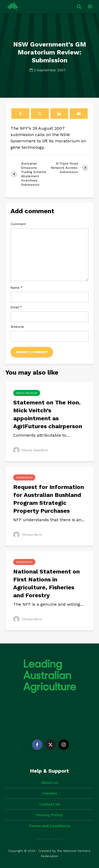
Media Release (27, 393)
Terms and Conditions (49, 826)
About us (50, 782)
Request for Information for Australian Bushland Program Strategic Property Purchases (49, 499)
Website (17, 327)
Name (16, 288)
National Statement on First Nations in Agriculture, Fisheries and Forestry (46, 583)
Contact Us (50, 804)
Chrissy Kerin (28, 535)
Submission (24, 477)
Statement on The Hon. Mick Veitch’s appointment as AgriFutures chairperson (48, 414)
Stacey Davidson (31, 450)
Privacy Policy (50, 815)
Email (16, 307)
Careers (50, 793)
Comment (18, 224)
